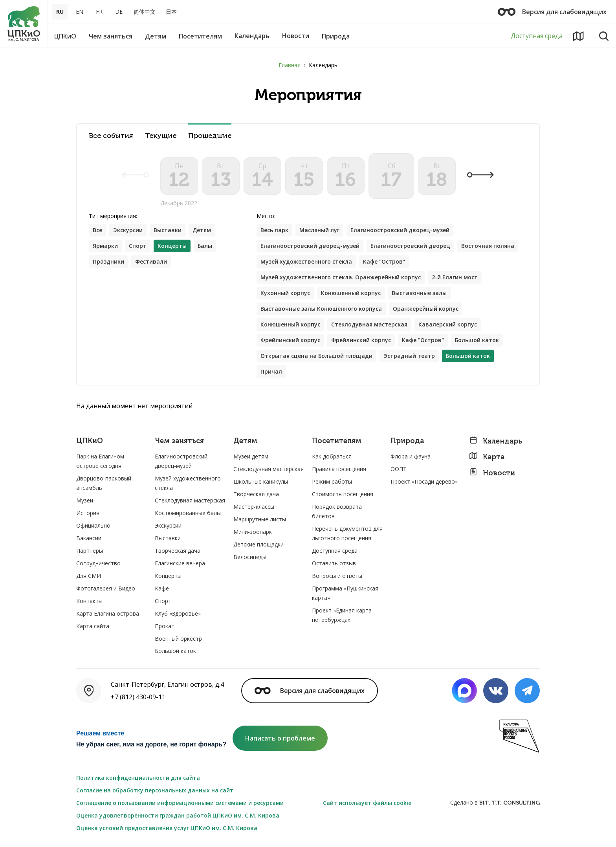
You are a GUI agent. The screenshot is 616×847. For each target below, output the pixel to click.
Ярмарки (105, 246)
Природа (407, 441)
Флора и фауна (411, 456)
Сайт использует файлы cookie (367, 803)
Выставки (168, 230)
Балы (205, 246)
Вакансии (89, 538)
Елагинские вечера (180, 563)
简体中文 (145, 12)
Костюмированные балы (188, 513)
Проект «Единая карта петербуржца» (342, 615)
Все (97, 230)
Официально (93, 525)
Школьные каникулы (261, 481)
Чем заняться (179, 441)
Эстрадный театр (409, 356)
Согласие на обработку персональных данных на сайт (155, 790)
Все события (111, 136)
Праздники (108, 261)
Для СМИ (89, 576)
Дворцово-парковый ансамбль (104, 483)
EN (80, 12)
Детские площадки (258, 544)
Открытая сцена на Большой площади (316, 356)
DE (119, 12)
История (88, 513)
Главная (290, 65)
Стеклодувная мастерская (369, 324)
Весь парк (274, 230)
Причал (271, 371)
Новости (492, 473)
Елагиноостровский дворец (410, 246)
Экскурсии (128, 230)
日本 (171, 12)
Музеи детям (251, 456)
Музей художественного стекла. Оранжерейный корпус (341, 277)
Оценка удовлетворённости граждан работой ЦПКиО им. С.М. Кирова (178, 815)
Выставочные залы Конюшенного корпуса (321, 309)
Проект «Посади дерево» (424, 481)
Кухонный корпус (285, 293)
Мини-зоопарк (253, 532)
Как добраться (332, 456)
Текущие (161, 136)
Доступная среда (537, 36)
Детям (202, 230)
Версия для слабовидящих (552, 12)
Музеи (85, 500)
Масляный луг (319, 230)
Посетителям (337, 441)
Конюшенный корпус (351, 293)
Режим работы (332, 481)
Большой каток (477, 340)
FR (99, 12)
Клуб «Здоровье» (178, 613)
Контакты (89, 601)
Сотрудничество (98, 563)
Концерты (168, 576)
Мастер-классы (254, 507)
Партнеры (90, 551)
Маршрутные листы (260, 519)
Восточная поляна (488, 246)
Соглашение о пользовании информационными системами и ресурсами (180, 803)
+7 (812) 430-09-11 (138, 697)
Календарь (496, 441)
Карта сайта (93, 626)
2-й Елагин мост (455, 277)
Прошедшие (210, 136)
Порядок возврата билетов (337, 511)
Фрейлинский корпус (290, 340)
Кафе (162, 588)
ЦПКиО (90, 441)
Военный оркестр (178, 639)
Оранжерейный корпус (426, 309)
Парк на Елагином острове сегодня (100, 461)
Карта (487, 457)
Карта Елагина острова (108, 613)
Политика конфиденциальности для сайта (138, 778)
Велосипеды (250, 557)
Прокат (165, 626)
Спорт (138, 246)
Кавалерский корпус (448, 324)
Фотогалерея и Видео (106, 588)
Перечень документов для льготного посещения (347, 533)
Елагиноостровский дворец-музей (400, 230)
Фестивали (151, 261)
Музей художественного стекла (306, 261)
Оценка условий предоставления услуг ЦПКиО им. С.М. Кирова (167, 828)
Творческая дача (178, 551)
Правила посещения (339, 469)
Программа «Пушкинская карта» (345, 593)
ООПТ (399, 469)
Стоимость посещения (343, 494)
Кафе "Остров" (384, 261)
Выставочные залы (419, 293)
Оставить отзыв (334, 563)
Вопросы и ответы (337, 576)
